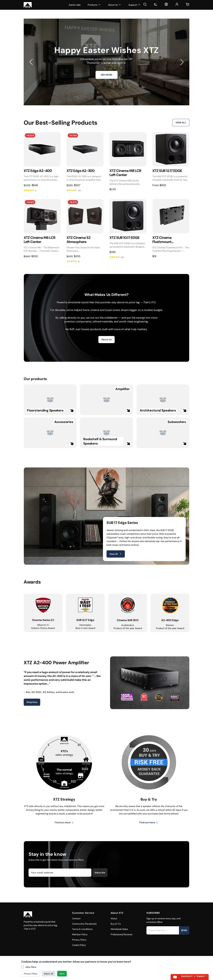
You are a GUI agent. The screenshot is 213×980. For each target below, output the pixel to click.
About (114, 918)
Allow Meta (31, 967)
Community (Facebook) (84, 924)
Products (94, 5)
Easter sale (75, 5)
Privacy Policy (79, 940)
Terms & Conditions (82, 929)
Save (62, 974)
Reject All (49, 974)
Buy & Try (116, 924)
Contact (76, 918)
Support (135, 5)
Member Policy (80, 934)
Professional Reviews (122, 934)
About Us (115, 5)
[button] (31, 62)
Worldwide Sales (119, 929)
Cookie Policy (79, 945)
